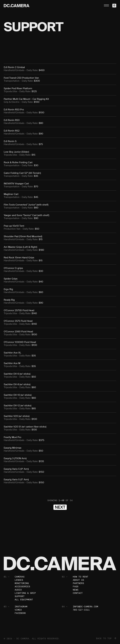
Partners (78, 583)
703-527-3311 (81, 610)
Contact (78, 593)
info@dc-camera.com (85, 607)
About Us (78, 580)
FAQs (76, 586)
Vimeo (18, 610)
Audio (18, 590)
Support (20, 596)
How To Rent (81, 577)
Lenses (19, 580)
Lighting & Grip (25, 593)
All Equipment (24, 600)
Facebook (20, 613)
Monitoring (22, 583)
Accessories (22, 586)
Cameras (20, 577)
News (76, 590)
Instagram (21, 607)
